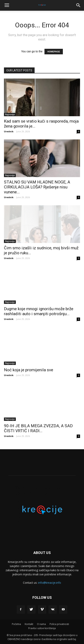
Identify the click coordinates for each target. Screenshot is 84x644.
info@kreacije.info (50, 583)
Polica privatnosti (59, 624)
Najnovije (10, 114)
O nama (41, 624)
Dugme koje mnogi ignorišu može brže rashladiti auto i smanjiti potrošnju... (39, 311)
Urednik (9, 131)
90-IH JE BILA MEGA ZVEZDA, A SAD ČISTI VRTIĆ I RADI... (38, 428)
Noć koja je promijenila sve (29, 370)
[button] (78, 5)
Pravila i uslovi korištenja (42, 628)
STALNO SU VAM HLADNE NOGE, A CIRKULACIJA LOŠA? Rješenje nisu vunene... (37, 187)
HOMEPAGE (54, 52)
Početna (16, 624)
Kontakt (29, 624)
